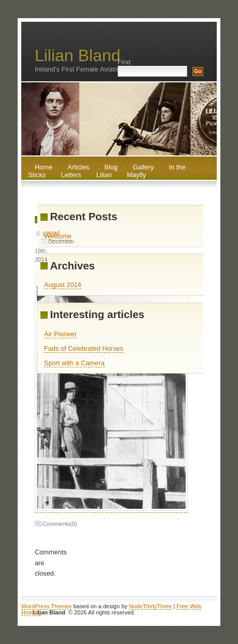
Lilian (104, 175)
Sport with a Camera (74, 363)
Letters (71, 175)
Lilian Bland (78, 55)
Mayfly (137, 175)
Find (124, 62)
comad (51, 233)
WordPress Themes (46, 606)
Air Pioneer (60, 334)
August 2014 (63, 285)
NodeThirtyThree (151, 606)
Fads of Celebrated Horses (84, 348)
